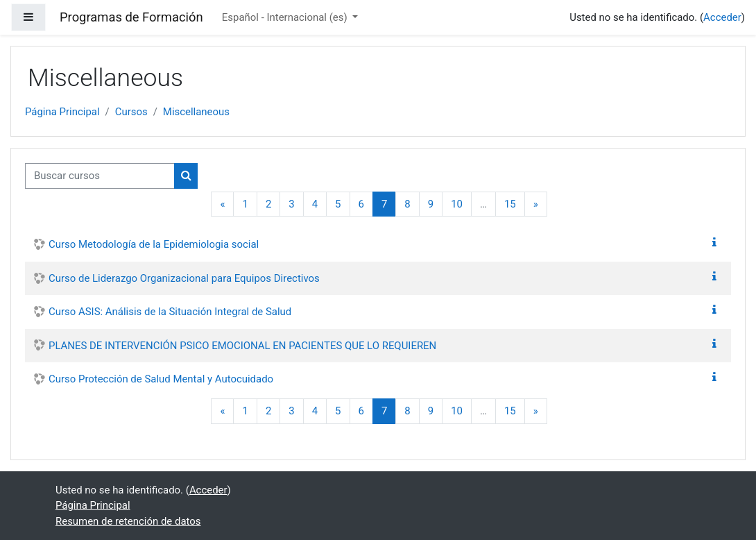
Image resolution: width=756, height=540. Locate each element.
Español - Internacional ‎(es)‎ (286, 17)
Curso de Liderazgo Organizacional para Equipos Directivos (184, 278)
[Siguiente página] (536, 204)
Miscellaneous (196, 112)
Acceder (722, 17)
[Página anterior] (222, 204)
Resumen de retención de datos (128, 521)
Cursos (131, 112)
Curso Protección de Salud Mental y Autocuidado (161, 379)
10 (457, 204)
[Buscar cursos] (100, 176)
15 (510, 204)
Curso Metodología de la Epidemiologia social (154, 244)
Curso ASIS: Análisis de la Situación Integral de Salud (170, 312)
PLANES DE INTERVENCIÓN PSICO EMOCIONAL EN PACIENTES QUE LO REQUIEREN (242, 346)
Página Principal (62, 112)
